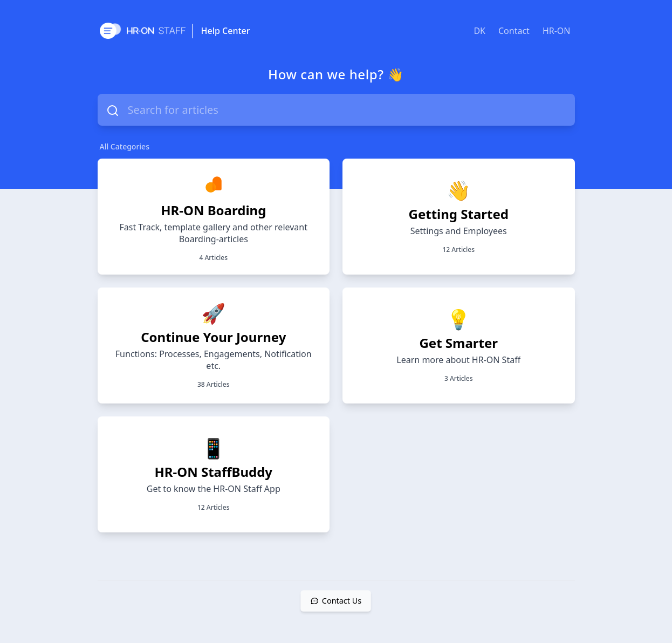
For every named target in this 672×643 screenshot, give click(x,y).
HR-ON (557, 31)
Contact (514, 31)
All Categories (125, 146)
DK (479, 31)
